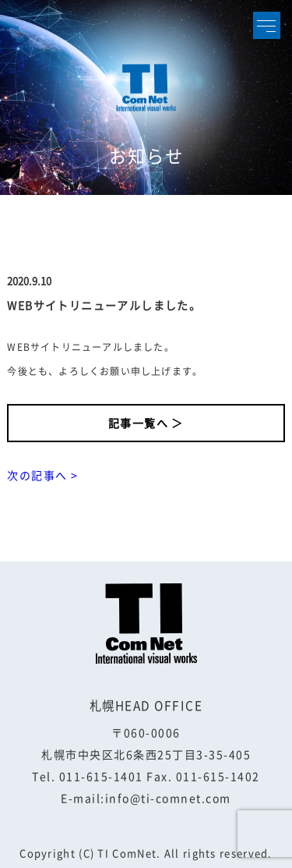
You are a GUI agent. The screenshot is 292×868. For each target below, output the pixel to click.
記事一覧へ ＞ (146, 423)
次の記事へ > (42, 475)
